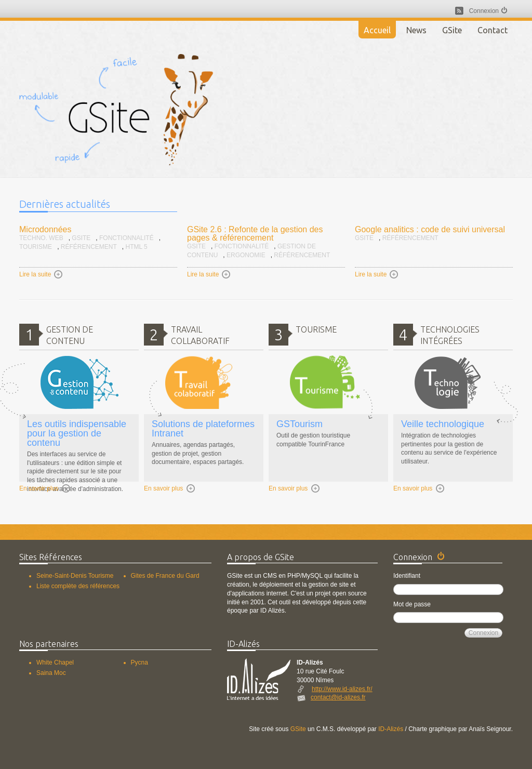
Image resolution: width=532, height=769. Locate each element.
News (416, 30)
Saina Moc (51, 673)
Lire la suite (41, 275)
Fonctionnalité (127, 238)
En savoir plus (45, 489)
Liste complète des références (78, 586)
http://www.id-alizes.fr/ (342, 689)
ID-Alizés (391, 729)
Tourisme (36, 247)
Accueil (377, 30)
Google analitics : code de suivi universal (430, 229)
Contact (493, 30)
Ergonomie (246, 255)
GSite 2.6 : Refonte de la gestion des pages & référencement (255, 234)
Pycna (139, 662)
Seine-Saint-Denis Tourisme (75, 576)
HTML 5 (136, 247)
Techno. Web (41, 238)
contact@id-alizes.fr (338, 697)
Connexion (484, 11)
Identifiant (407, 576)
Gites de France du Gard (165, 576)
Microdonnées (45, 229)
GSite (452, 30)
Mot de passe (412, 604)
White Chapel (55, 662)
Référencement (89, 247)
